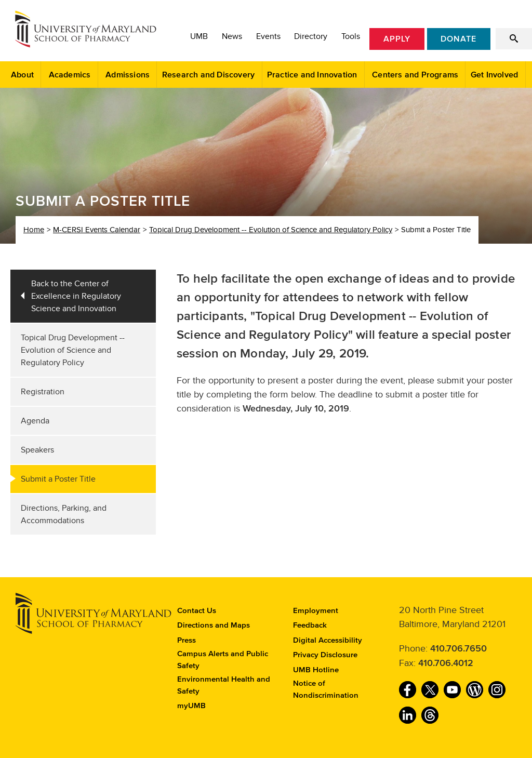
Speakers (37, 450)
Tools (351, 36)
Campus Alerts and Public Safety (223, 660)
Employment (316, 611)
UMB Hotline (316, 670)
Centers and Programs (415, 75)
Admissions (128, 75)
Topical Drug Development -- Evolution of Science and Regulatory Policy (271, 230)
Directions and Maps (214, 625)
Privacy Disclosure (325, 655)
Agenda (35, 421)
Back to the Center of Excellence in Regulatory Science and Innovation (76, 296)
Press (187, 640)
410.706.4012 (446, 663)
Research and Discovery (208, 75)
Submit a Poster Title (58, 479)
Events (268, 36)
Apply (397, 39)
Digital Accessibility (328, 640)
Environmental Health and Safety (224, 685)
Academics (70, 75)
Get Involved (494, 75)
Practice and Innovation (312, 75)
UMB (199, 36)
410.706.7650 (458, 649)
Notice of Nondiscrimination (326, 689)
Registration (43, 392)
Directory (311, 36)
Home (34, 230)
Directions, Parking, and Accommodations (64, 514)
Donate (458, 39)
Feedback (310, 625)
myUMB (191, 706)
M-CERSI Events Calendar (97, 230)
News (232, 36)
